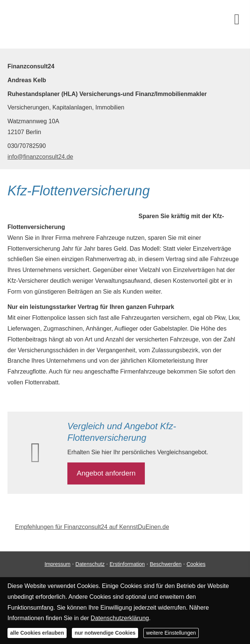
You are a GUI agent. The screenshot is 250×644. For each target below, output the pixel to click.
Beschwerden (166, 564)
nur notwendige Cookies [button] (105, 633)
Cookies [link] (196, 564)
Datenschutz (90, 564)
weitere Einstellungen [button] (171, 633)
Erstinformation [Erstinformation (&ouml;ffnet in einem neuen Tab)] (127, 564)
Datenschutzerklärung (120, 618)
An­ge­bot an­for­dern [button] (106, 473)
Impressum (57, 564)
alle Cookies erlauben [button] (37, 633)
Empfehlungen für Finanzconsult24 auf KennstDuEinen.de (92, 527)
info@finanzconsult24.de (40, 157)
